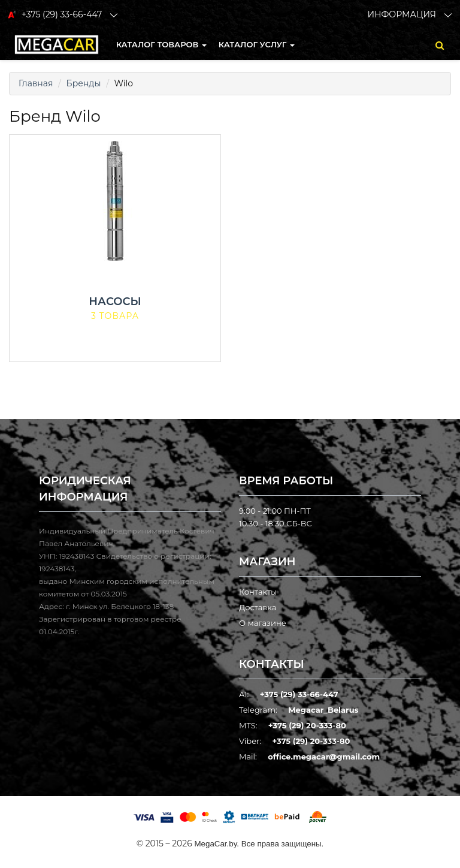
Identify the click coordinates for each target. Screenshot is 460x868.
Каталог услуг (257, 44)
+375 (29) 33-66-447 (299, 694)
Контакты (258, 592)
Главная (36, 83)
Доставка (258, 607)
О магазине (263, 623)
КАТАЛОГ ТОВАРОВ (161, 44)
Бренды (83, 83)
